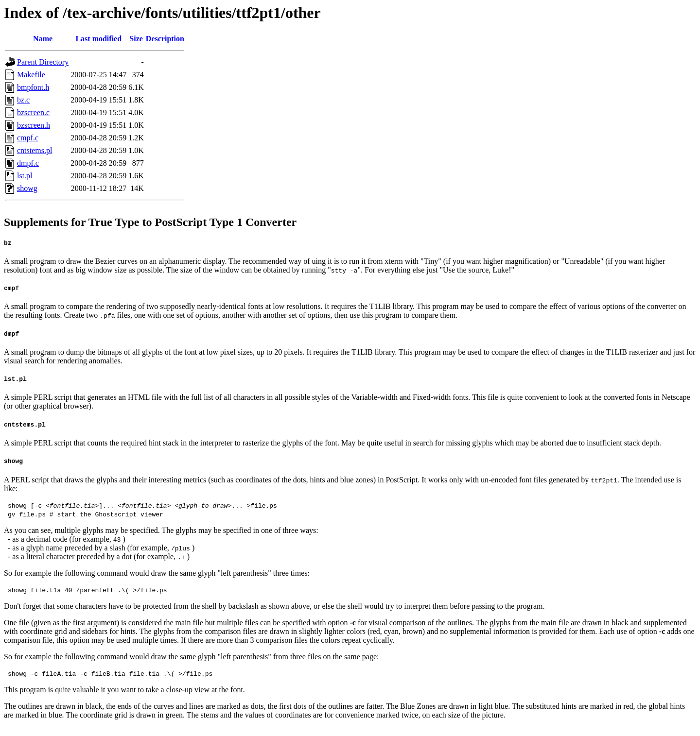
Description (165, 39)
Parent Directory (43, 62)
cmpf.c (28, 138)
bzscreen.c (33, 112)
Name (43, 39)
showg (27, 188)
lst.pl (25, 176)
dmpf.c (28, 163)
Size (136, 39)
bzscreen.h (34, 125)
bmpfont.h (33, 87)
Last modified (98, 39)
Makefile (31, 75)
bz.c (23, 100)
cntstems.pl (35, 150)
